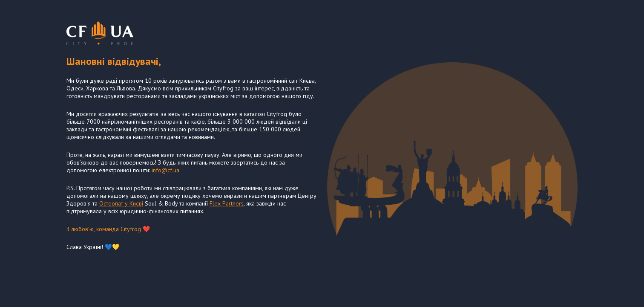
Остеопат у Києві (121, 203)
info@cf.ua (165, 170)
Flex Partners (227, 203)
